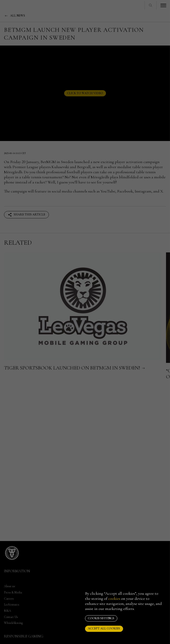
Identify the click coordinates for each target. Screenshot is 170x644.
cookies (114, 598)
